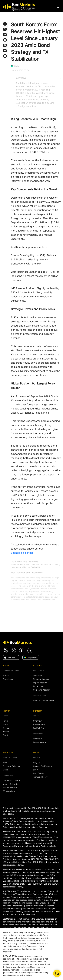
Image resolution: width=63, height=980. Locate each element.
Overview (37, 676)
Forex (5, 721)
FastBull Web (39, 724)
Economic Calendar (11, 766)
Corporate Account (42, 690)
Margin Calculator (11, 784)
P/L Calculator (9, 791)
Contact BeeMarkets (42, 766)
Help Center (38, 773)
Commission (8, 679)
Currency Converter (12, 780)
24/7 (5, 763)
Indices (6, 732)
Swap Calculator (10, 788)
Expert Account (40, 683)
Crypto (6, 735)
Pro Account (39, 686)
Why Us (37, 763)
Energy (6, 728)
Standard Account (41, 679)
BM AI (36, 770)
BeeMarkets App (41, 742)
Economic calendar (22, 553)
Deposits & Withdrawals (44, 701)
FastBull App (39, 728)
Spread (6, 676)
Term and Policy (40, 777)
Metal (5, 724)
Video (5, 770)
